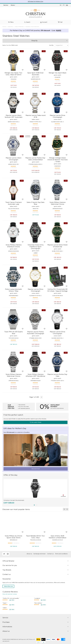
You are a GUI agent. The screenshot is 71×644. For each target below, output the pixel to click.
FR (64, 5)
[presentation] (64, 509)
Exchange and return (40, 554)
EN (67, 5)
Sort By (51, 45)
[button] (34, 505)
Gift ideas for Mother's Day (35, 2)
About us (29, 554)
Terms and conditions (61, 554)
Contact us (50, 554)
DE (61, 5)
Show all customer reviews (10, 594)
